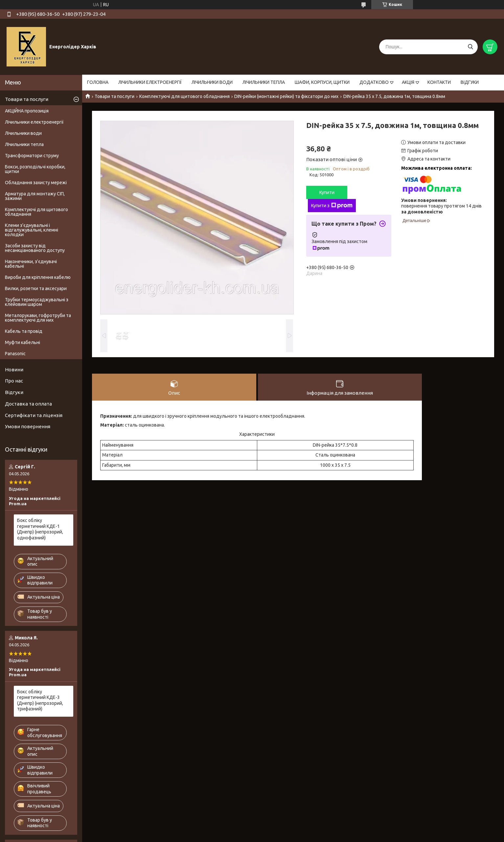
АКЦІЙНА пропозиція (27, 111)
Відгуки (14, 392)
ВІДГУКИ (470, 82)
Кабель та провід (24, 331)
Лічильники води (23, 133)
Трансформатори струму (32, 156)
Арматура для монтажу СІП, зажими (35, 196)
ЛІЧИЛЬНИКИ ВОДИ (212, 82)
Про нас (14, 381)
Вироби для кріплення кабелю (38, 277)
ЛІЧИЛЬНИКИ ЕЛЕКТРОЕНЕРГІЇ (150, 82)
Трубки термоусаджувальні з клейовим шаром (37, 302)
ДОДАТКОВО (374, 82)
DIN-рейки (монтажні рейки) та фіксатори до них (286, 96)
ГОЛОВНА (98, 82)
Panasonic (15, 354)
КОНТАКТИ (439, 82)
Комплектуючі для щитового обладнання (184, 96)
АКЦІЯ (408, 82)
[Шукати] (470, 47)
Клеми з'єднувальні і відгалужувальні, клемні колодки (32, 230)
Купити (327, 192)
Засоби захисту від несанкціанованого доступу (35, 248)
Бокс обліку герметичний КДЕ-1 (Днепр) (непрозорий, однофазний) (40, 529)
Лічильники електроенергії (34, 122)
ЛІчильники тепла (24, 144)
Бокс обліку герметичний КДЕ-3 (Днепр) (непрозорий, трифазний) (40, 700)
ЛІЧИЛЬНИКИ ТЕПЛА (264, 82)
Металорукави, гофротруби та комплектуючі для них (38, 318)
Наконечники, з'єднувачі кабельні (31, 264)
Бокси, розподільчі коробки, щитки (35, 169)
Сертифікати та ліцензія (34, 415)
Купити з (332, 206)
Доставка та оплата (28, 404)
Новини (14, 370)
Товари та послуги (115, 96)
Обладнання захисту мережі (36, 183)
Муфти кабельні (23, 342)
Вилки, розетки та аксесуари (36, 288)
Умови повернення (28, 426)
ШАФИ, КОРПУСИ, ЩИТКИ (322, 82)
